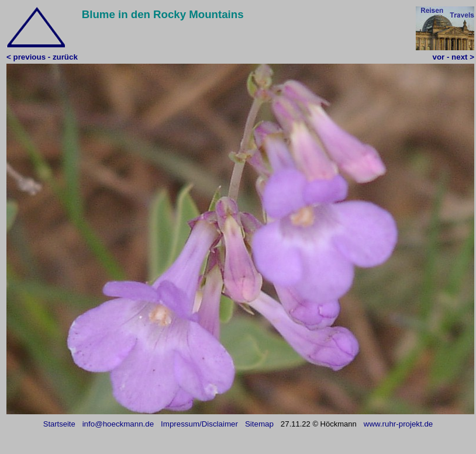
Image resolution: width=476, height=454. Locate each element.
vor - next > (453, 57)
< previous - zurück (42, 57)
